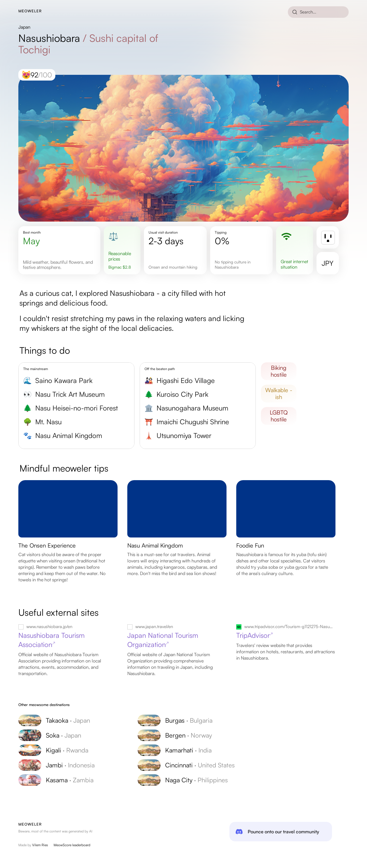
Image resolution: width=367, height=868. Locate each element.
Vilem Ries (40, 845)
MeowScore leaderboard (72, 845)
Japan (24, 27)
